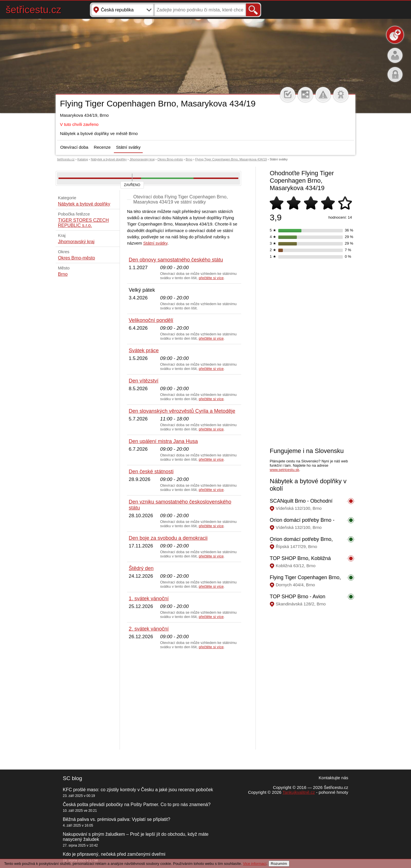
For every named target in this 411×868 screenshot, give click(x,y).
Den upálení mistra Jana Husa (163, 441)
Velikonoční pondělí (151, 320)
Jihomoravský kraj (142, 159)
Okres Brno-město (170, 159)
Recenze (102, 147)
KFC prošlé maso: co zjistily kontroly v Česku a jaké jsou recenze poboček (138, 790)
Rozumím (279, 864)
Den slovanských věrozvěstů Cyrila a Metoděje (182, 411)
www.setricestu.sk (284, 470)
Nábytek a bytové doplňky (109, 159)
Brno (189, 159)
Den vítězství (144, 381)
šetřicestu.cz (34, 10)
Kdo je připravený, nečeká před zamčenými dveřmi (114, 854)
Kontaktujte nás (334, 778)
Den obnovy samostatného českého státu (176, 260)
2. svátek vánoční (149, 629)
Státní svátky (128, 147)
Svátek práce (144, 351)
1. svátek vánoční (149, 599)
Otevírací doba (74, 147)
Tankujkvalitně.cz (299, 792)
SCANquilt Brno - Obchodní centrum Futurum (301, 504)
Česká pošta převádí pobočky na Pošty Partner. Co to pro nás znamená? (137, 804)
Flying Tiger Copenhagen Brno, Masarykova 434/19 (231, 159)
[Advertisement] (184, 700)
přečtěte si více (211, 278)
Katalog (83, 159)
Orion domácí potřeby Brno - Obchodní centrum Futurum (302, 523)
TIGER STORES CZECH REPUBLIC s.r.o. (83, 223)
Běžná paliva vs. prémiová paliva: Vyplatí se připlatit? (116, 819)
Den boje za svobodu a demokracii (168, 538)
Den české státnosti (151, 472)
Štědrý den (141, 568)
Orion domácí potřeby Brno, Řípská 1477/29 (301, 542)
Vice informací (255, 864)
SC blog (72, 778)
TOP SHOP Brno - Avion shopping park (298, 600)
